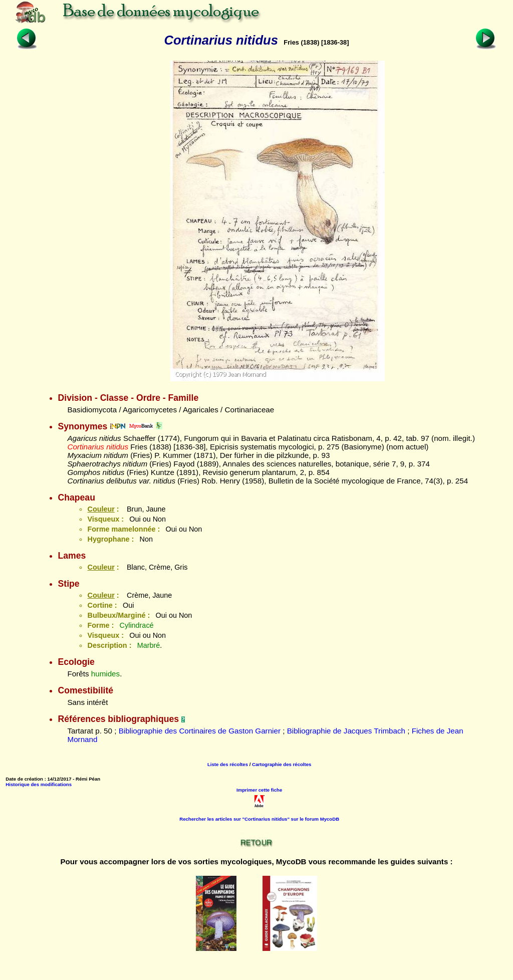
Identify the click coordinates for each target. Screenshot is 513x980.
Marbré (149, 645)
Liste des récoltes (228, 764)
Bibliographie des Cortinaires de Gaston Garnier (200, 731)
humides (105, 674)
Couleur (101, 509)
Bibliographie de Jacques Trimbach (346, 731)
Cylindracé (137, 625)
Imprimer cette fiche (259, 790)
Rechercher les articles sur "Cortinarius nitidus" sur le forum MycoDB (259, 819)
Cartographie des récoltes (282, 764)
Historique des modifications (39, 784)
